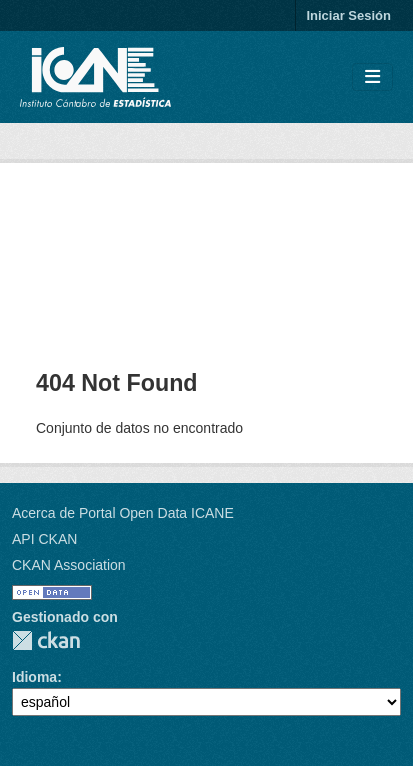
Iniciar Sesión (348, 15)
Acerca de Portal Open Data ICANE (123, 513)
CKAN (46, 640)
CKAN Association (69, 565)
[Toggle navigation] (372, 77)
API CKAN (44, 539)
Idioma (34, 677)
